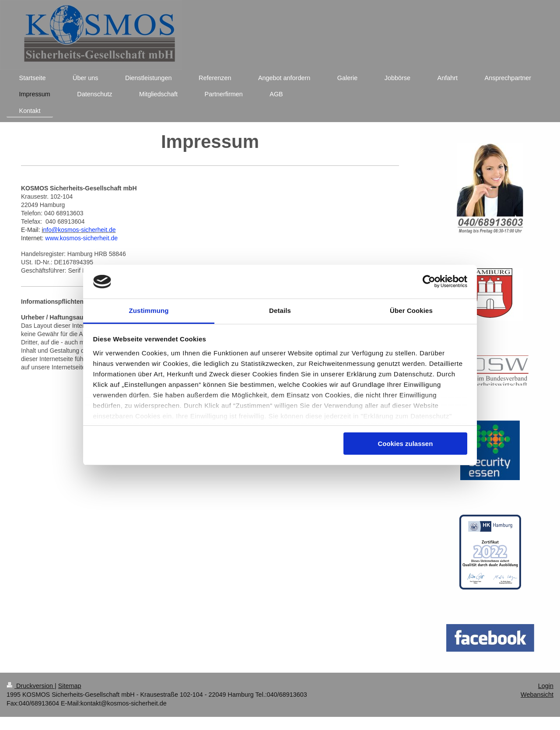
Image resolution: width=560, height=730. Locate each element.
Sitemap (70, 686)
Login (546, 686)
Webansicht (537, 695)
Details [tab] (280, 311)
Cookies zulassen (405, 444)
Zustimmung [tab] (149, 311)
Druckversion (31, 686)
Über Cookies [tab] (411, 311)
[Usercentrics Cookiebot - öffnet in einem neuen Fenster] (429, 281)
